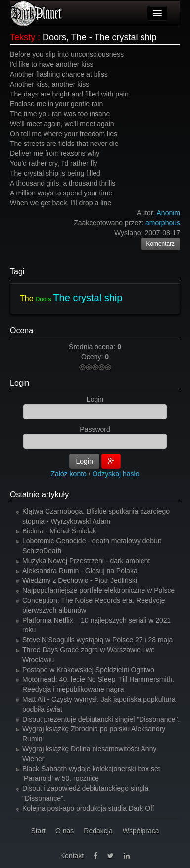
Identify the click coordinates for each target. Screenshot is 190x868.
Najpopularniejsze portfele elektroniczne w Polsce (98, 590)
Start (38, 831)
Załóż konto (69, 474)
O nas (65, 831)
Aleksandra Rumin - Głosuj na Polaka (80, 571)
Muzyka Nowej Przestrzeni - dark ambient (86, 561)
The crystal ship (88, 298)
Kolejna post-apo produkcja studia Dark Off (88, 808)
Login (20, 383)
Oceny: (93, 357)
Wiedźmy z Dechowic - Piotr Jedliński (80, 580)
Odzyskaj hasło (116, 474)
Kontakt (72, 856)
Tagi (17, 271)
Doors (43, 299)
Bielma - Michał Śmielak (59, 531)
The (27, 299)
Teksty (23, 37)
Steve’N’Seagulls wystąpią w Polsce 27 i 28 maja (97, 640)
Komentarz (161, 244)
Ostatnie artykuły (39, 495)
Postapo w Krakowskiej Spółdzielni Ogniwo (88, 670)
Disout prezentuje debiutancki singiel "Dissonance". (101, 719)
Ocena (22, 330)
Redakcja (98, 831)
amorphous (163, 223)
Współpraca (141, 831)
